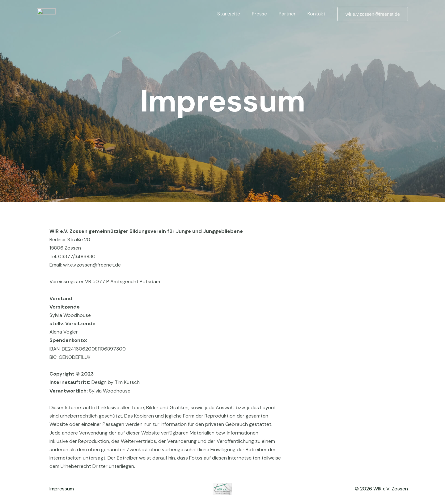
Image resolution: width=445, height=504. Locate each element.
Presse (264, 14)
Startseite (235, 14)
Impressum (62, 489)
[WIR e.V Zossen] (46, 13)
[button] (373, 14)
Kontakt (317, 14)
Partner (290, 14)
